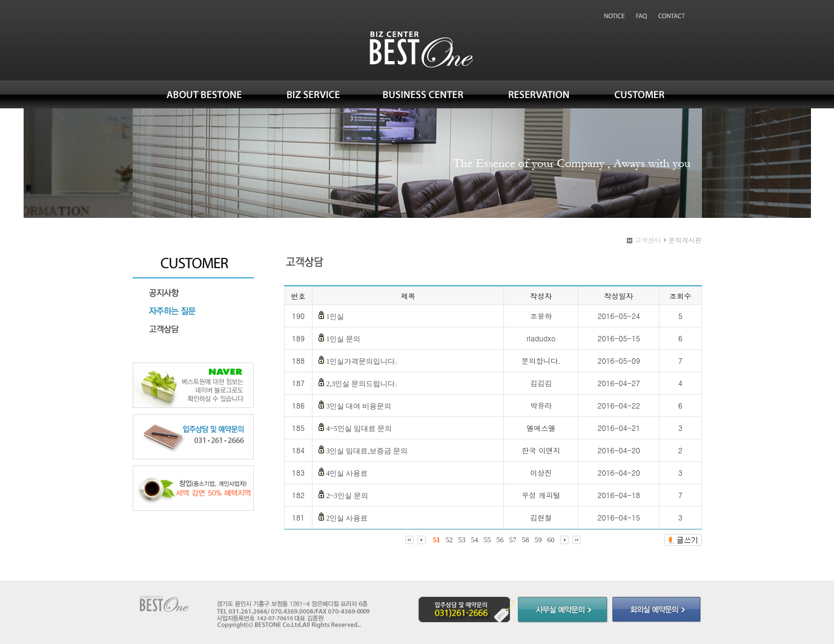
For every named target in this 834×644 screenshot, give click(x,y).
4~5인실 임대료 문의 (359, 429)
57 (513, 540)
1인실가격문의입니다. (361, 361)
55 (488, 540)
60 (551, 540)
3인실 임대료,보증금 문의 (367, 451)
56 (500, 540)
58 (526, 540)
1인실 (335, 317)
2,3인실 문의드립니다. (361, 384)
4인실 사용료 (347, 473)
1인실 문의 (343, 339)
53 (462, 540)
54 (475, 540)
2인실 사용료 (347, 518)
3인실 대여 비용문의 (359, 406)
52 (449, 540)
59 (538, 540)
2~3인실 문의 (347, 496)
